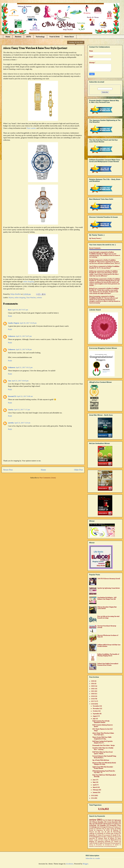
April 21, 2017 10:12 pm (24, 367)
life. (120, 835)
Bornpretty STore (115, 825)
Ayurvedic (92, 838)
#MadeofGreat (115, 840)
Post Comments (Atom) (48, 478)
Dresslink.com (108, 845)
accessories (107, 835)
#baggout (92, 842)
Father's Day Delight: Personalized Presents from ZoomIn (108, 664)
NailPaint (116, 830)
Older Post (78, 470)
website (39, 298)
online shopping (28, 282)
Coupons (116, 842)
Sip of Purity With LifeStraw (101, 760)
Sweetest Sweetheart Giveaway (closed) (107, 627)
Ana (9, 381)
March (95, 787)
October (95, 711)
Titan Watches (31, 298)
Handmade (100, 833)
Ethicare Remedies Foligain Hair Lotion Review (107, 608)
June (94, 780)
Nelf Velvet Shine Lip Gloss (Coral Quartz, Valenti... (102, 753)
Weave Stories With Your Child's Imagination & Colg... (102, 738)
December (96, 706)
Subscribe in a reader (93, 858)
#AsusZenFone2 (99, 846)
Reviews (18, 37)
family (114, 835)
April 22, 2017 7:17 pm (22, 410)
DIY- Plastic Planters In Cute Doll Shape (102, 730)
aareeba (11, 423)
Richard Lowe (93, 289)
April (94, 785)
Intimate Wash (102, 838)
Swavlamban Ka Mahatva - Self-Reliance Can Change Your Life (107, 598)
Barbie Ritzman (94, 279)
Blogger (85, 864)
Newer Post (8, 470)
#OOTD (100, 824)
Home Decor (69, 37)
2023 (93, 686)
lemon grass (116, 843)
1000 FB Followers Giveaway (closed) (109, 579)
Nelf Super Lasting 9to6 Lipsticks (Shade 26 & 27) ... (102, 742)
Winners (92, 832)
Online (100, 835)
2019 (93, 696)
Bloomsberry (99, 845)
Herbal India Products (112, 833)
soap (104, 827)
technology (93, 825)
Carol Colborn (93, 266)
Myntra (11, 298)
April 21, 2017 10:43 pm (20, 381)
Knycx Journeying (95, 296)
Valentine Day (100, 829)
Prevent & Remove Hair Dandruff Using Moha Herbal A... (104, 757)
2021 (93, 691)
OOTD (29, 37)
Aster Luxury (111, 829)
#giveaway (118, 820)
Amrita (11, 410)
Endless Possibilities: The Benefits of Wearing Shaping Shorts (108, 655)
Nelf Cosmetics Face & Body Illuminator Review (101, 722)
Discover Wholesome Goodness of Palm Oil (108, 636)
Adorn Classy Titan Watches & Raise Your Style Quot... (103, 734)
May (94, 782)
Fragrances (100, 830)
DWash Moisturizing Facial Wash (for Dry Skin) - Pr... (104, 772)
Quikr (101, 843)
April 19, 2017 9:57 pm (20, 310)
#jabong (91, 845)
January (95, 792)
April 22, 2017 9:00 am (25, 396)
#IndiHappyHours (96, 837)
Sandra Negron (14, 323)
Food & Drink (54, 37)
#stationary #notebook (104, 842)
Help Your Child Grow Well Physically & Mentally (104, 776)
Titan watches (31, 128)
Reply (10, 316)
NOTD (108, 830)
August (95, 716)
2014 (93, 798)
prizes (116, 824)
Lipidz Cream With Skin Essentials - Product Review (103, 768)
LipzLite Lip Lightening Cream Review (109, 588)
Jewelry (91, 829)
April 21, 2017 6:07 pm (24, 336)
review (93, 820)
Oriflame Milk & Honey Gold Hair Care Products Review (109, 646)
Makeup (110, 827)
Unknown (12, 336)
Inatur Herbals (93, 843)
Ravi (10, 310)
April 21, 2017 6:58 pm (24, 349)
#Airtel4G (91, 846)
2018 (93, 699)
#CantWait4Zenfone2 (110, 846)
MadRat (117, 845)
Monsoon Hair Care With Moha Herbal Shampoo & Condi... (104, 764)
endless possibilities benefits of (101, 253)
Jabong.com (96, 827)
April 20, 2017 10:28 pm (28, 323)
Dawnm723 (12, 396)
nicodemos (70, 864)
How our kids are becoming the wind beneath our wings (108, 617)
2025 (93, 681)
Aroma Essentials (112, 822)
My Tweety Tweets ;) (95, 238)
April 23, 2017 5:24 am (22, 423)
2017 (93, 701)
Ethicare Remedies (98, 822)
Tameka (92, 260)
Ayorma (117, 837)
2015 (93, 796)
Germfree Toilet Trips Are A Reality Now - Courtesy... (103, 749)
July (94, 719)
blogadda (103, 825)
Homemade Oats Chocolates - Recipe (104, 745)
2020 (93, 694)
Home (8, 37)
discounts (107, 843)
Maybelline (92, 835)
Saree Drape (104, 840)
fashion (117, 827)
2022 (93, 689)
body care (101, 832)
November (96, 709)
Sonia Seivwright (94, 252)
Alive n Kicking (108, 837)
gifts (108, 832)
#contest (108, 824)
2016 (93, 704)
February (96, 790)
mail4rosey (93, 271)
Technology (40, 37)
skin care (92, 824)
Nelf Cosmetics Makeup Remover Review (103, 726)
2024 (93, 684)
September (96, 714)
